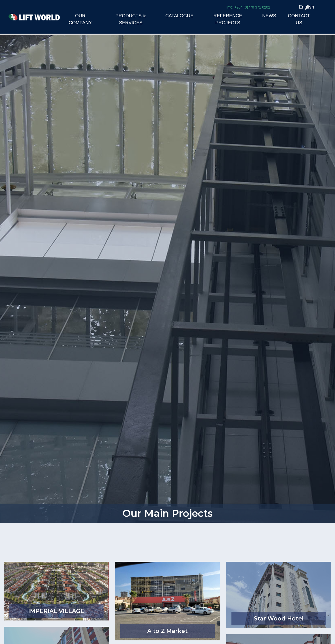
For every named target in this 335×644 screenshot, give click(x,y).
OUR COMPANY (80, 19)
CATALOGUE (179, 16)
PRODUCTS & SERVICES (131, 19)
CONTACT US (299, 19)
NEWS (269, 16)
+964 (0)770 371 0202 (252, 7)
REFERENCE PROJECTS (228, 19)
